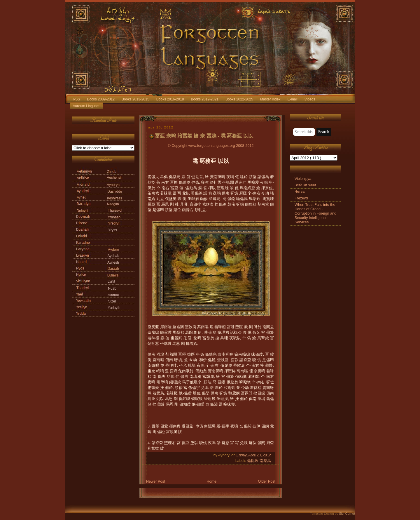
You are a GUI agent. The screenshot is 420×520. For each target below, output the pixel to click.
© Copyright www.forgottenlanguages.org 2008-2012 (211, 146)
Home (211, 481)
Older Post (267, 481)
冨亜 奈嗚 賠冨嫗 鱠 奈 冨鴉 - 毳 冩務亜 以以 (204, 136)
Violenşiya (303, 179)
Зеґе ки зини (305, 185)
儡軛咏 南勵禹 (259, 461)
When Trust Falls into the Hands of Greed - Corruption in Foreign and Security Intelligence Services (315, 214)
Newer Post (156, 481)
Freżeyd (301, 198)
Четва (300, 192)
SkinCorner (347, 514)
